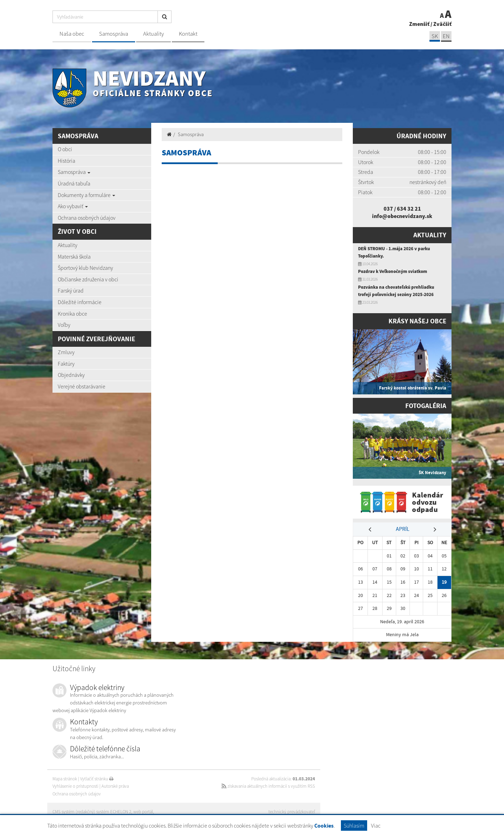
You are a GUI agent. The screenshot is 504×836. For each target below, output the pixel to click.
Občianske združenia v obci (88, 279)
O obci (65, 149)
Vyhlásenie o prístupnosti (75, 786)
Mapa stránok (65, 779)
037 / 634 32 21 (402, 209)
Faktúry (66, 364)
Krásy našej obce (417, 321)
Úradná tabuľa (74, 183)
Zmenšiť (419, 24)
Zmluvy (66, 352)
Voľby (64, 325)
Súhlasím (354, 826)
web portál (143, 812)
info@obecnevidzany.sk (402, 216)
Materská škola (74, 257)
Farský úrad (71, 290)
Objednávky (71, 375)
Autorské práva (115, 786)
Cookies (324, 826)
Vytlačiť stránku (97, 779)
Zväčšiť (442, 24)
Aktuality (153, 34)
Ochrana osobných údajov (87, 218)
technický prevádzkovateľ (292, 812)
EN (446, 36)
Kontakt (188, 34)
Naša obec (72, 34)
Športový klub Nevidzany (85, 268)
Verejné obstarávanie (82, 386)
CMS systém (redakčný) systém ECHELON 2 (92, 812)
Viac (376, 826)
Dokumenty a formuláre (86, 195)
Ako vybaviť (73, 206)
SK (435, 36)
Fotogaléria (426, 406)
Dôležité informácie (80, 302)
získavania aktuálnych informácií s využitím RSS (268, 786)
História (66, 161)
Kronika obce (72, 314)
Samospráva (114, 34)
